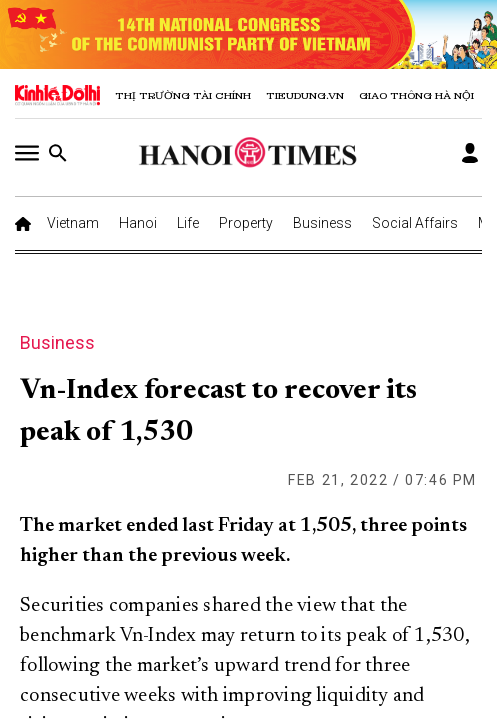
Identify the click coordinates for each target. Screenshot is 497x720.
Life (188, 223)
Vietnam (73, 223)
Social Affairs (415, 223)
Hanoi (138, 223)
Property (246, 223)
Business (322, 223)
